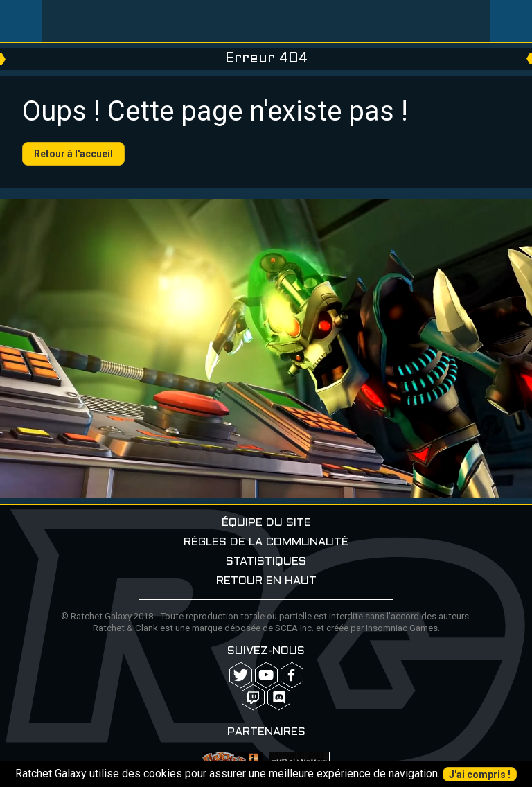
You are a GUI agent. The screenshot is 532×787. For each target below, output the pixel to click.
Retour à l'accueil (73, 154)
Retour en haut (266, 581)
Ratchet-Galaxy (266, 21)
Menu (21, 21)
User (511, 21)
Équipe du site (266, 523)
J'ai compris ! (480, 775)
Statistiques (266, 561)
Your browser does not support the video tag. (266, 348)
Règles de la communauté (266, 542)
